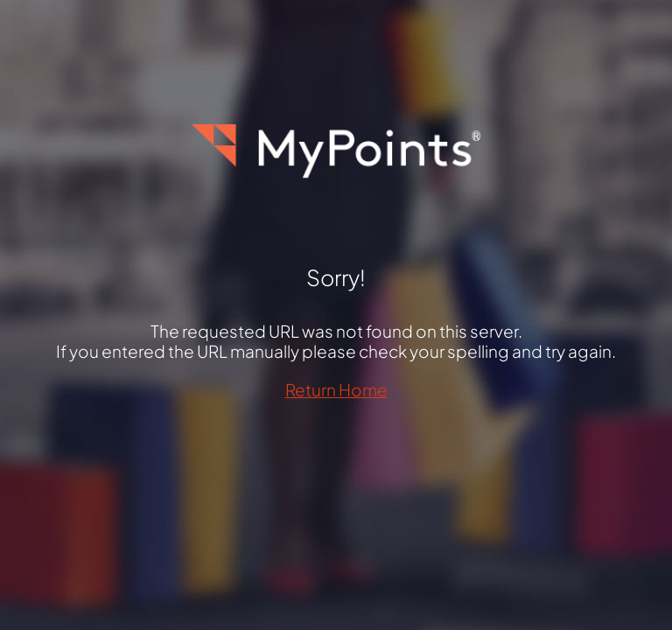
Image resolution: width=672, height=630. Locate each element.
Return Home (336, 389)
